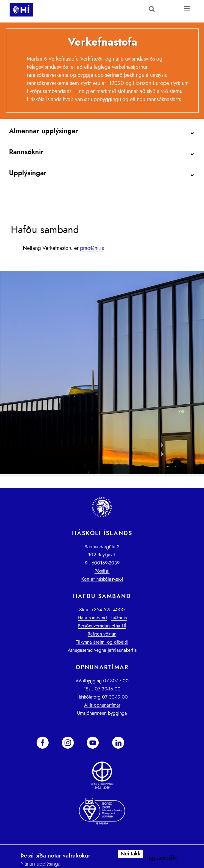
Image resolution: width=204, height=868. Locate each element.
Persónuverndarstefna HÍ (102, 626)
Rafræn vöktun (102, 634)
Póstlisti (102, 571)
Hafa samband (92, 618)
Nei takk (130, 854)
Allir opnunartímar (102, 705)
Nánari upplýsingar (41, 864)
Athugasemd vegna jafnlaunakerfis (102, 650)
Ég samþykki (163, 858)
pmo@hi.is (92, 248)
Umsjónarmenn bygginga (102, 713)
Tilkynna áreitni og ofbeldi (102, 642)
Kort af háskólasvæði (102, 579)
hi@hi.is (119, 618)
